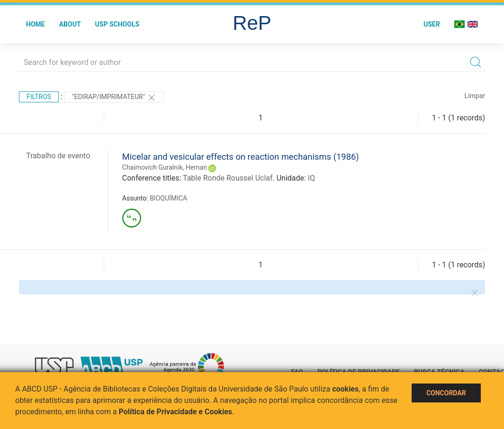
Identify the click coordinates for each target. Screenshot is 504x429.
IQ (311, 178)
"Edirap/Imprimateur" (114, 98)
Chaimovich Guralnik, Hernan (165, 167)
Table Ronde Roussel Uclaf (228, 178)
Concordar (446, 393)
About (70, 24)
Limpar (475, 96)
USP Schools (117, 24)
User (432, 24)
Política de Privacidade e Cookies (176, 412)
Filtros (39, 97)
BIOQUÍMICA (168, 198)
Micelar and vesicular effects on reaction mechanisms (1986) (241, 157)
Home (36, 24)
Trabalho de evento (58, 156)
